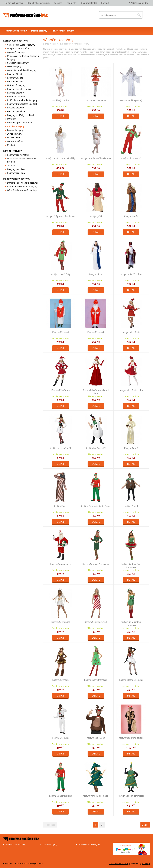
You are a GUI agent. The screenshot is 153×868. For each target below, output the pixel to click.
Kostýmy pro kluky (16, 173)
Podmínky (72, 3)
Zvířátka (11, 165)
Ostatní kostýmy (15, 141)
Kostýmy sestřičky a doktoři (20, 115)
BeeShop (146, 864)
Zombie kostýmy (15, 130)
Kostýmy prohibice (16, 111)
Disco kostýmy (14, 67)
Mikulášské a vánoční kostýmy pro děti (22, 160)
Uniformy (12, 119)
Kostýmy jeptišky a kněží (19, 89)
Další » (145, 825)
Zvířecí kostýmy (15, 134)
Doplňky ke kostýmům (39, 3)
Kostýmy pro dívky (16, 169)
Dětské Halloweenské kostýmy (22, 190)
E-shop (46, 44)
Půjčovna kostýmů (14, 3)
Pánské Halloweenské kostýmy (22, 186)
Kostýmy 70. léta (15, 78)
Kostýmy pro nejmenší (18, 155)
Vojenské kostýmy (16, 52)
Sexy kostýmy (14, 137)
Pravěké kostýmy (15, 93)
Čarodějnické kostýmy (18, 63)
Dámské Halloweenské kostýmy (22, 183)
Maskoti (11, 145)
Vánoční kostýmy (16, 126)
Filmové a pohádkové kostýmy (22, 70)
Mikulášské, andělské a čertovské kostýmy (23, 58)
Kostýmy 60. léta (15, 74)
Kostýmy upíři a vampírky (19, 123)
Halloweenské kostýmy (63, 31)
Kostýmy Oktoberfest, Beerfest (22, 104)
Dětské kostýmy (39, 31)
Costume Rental (89, 3)
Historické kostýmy (16, 85)
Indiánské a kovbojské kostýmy (22, 100)
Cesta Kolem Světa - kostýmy (21, 45)
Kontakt (105, 3)
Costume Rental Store (119, 864)
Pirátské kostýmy (15, 108)
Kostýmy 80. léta (15, 81)
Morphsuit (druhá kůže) (19, 48)
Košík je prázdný (140, 3)
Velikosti (58, 3)
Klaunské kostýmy (16, 96)
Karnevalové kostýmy (16, 31)
